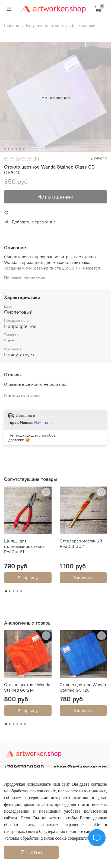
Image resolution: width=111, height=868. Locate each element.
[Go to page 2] (10, 591)
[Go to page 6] (25, 724)
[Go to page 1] (6, 591)
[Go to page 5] (21, 591)
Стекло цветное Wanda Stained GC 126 (83, 687)
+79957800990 (24, 767)
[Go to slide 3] (12, 149)
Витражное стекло (45, 25)
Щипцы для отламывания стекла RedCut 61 (24, 546)
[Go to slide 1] (5, 149)
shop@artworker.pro (80, 767)
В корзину (28, 577)
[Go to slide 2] (8, 149)
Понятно (31, 852)
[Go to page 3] (14, 591)
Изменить (43, 423)
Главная (12, 25)
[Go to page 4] (17, 591)
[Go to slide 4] (16, 149)
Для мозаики (83, 25)
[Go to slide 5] (20, 149)
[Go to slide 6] (24, 149)
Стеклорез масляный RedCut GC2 (81, 543)
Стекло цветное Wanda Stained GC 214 (27, 687)
